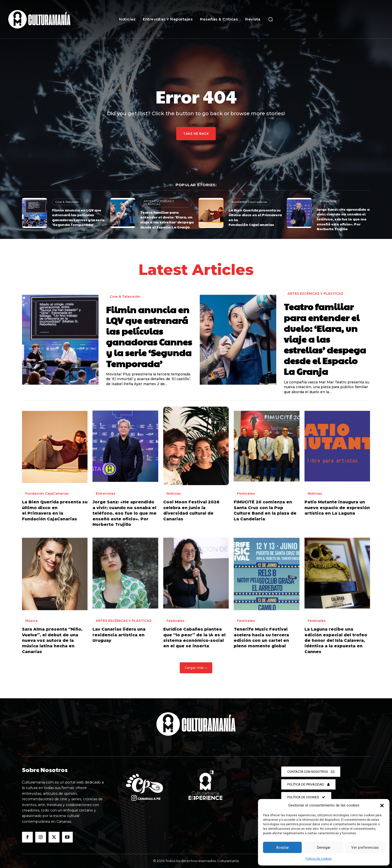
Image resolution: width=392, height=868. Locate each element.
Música (31, 621)
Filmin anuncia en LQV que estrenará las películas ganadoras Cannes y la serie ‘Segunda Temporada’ (78, 217)
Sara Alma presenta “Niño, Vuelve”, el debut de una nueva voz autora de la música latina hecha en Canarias (52, 641)
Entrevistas (328, 201)
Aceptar (282, 848)
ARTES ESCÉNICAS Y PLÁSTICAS (159, 203)
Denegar (324, 848)
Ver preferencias (365, 848)
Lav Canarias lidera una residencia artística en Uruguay (119, 635)
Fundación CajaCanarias (249, 202)
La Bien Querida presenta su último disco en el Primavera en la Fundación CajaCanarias (255, 217)
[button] (382, 806)
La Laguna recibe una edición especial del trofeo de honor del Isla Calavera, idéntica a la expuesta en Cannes (336, 641)
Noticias (174, 494)
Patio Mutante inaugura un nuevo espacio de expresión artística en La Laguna (337, 508)
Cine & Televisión (67, 202)
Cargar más (196, 668)
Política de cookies (319, 859)
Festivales (246, 494)
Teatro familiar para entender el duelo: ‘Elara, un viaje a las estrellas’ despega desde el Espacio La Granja (167, 220)
